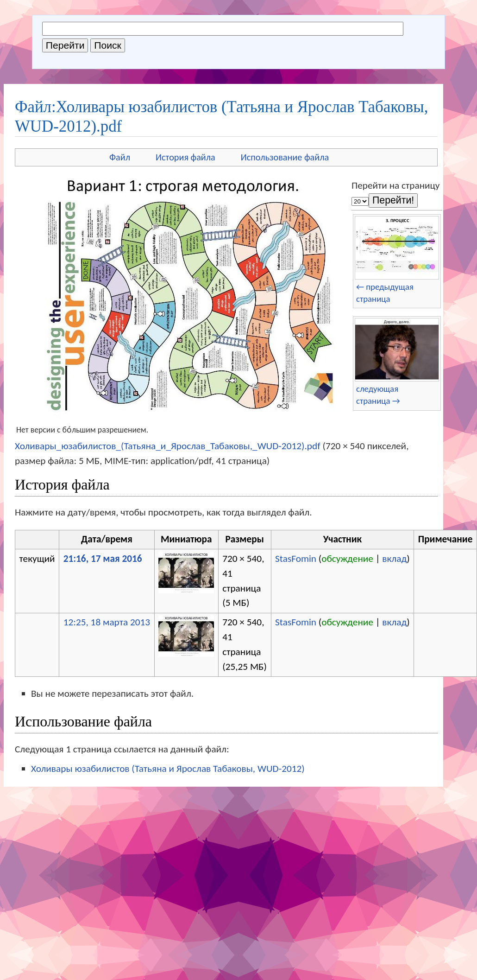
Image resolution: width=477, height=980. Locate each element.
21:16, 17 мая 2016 (103, 559)
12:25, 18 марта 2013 (107, 622)
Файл (120, 157)
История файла (185, 157)
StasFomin (296, 559)
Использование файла (285, 157)
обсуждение (347, 559)
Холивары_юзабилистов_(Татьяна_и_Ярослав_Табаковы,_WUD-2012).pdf (168, 446)
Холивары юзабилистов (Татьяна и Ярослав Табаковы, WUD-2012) (168, 769)
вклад (394, 559)
